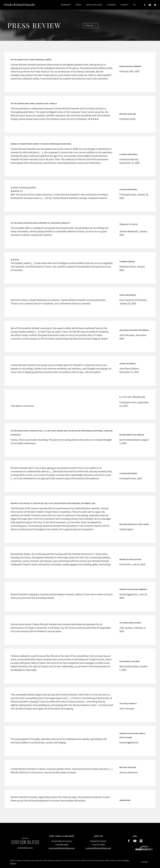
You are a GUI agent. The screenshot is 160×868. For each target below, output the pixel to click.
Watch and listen (94, 5)
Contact (124, 5)
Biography (66, 5)
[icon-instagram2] (155, 5)
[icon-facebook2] (145, 5)
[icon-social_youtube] (151, 5)
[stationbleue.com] (25, 848)
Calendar (111, 5)
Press (78, 5)
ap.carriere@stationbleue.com (62, 848)
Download (91, 26)
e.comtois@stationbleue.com (98, 848)
